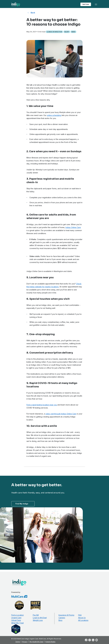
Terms (18, 642)
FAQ (80, 615)
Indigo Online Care (73, 227)
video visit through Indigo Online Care (61, 414)
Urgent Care (16, 618)
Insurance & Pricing (66, 615)
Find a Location (18, 615)
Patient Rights (50, 642)
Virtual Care (16, 620)
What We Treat (17, 623)
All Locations (83, 620)
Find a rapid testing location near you (42, 405)
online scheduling (54, 115)
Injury (67, 32)
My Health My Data (36, 642)
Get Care (86, 4)
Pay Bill (36, 615)
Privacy (25, 642)
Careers (62, 618)
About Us (82, 618)
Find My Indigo (22, 504)
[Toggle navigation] (96, 4)
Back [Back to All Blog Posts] (33, 13)
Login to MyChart (40, 618)
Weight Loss (38, 620)
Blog (60, 620)
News (73, 32)
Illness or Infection (54, 32)
